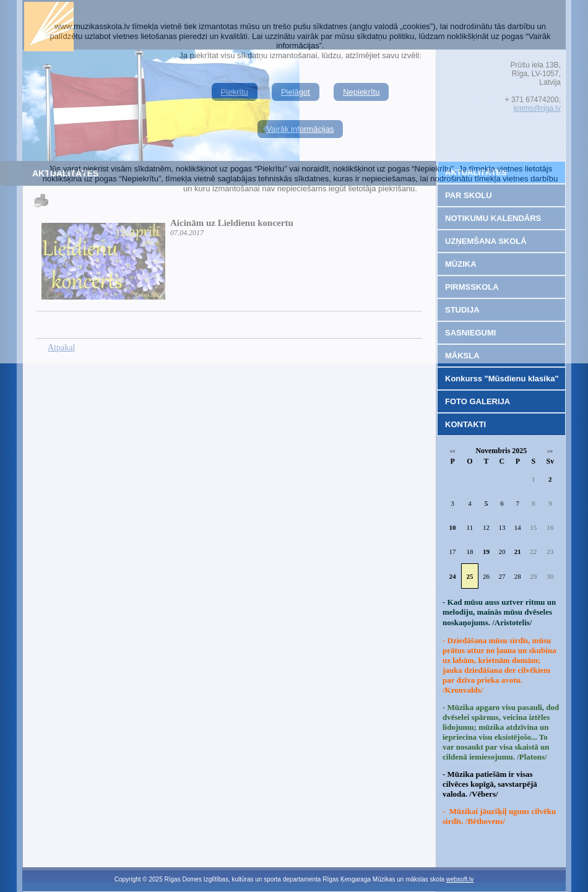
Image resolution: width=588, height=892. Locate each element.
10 (453, 527)
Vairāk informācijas (300, 129)
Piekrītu (235, 92)
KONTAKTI (465, 424)
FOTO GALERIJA (478, 401)
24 (453, 576)
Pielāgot (296, 92)
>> (550, 452)
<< (453, 452)
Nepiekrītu (361, 92)
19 (486, 552)
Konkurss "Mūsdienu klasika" (502, 379)
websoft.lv (460, 879)
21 (518, 552)
